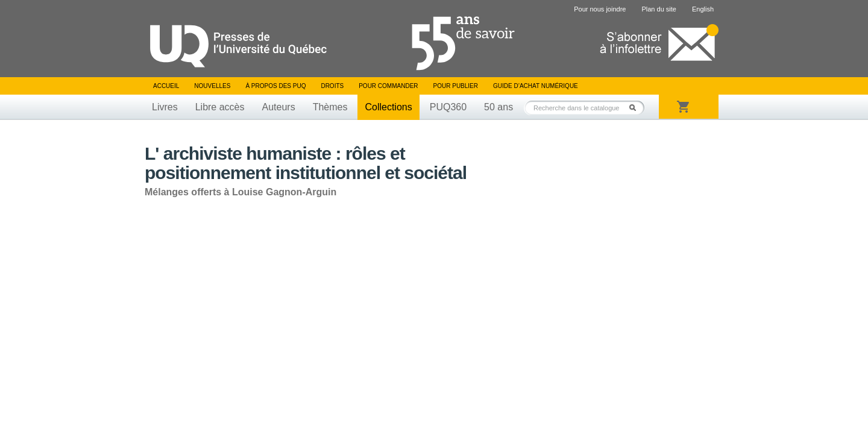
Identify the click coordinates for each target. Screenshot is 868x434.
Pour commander (388, 86)
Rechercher (636, 108)
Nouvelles (212, 86)
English (703, 9)
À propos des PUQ (275, 86)
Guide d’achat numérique (536, 86)
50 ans (498, 107)
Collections (388, 107)
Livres (165, 107)
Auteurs (279, 107)
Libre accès (220, 107)
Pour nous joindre (600, 9)
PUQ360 (448, 107)
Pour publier (456, 86)
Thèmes (330, 107)
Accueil (166, 86)
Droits (332, 86)
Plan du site (659, 9)
